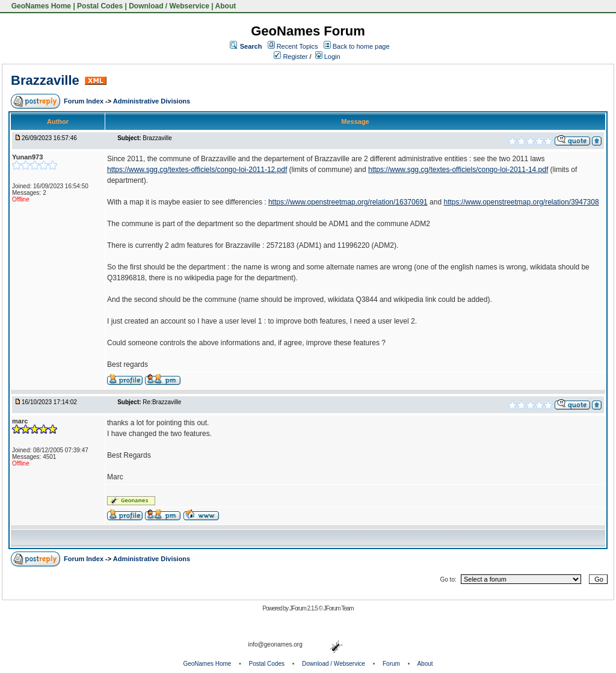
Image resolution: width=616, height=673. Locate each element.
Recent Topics (297, 46)
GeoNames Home (40, 6)
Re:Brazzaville (162, 402)
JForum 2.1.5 (304, 608)
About (226, 6)
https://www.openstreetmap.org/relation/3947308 (521, 202)
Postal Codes (100, 6)
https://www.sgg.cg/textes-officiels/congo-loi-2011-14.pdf (458, 170)
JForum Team (339, 608)
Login (328, 57)
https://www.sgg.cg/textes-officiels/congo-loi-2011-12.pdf (197, 170)
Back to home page (361, 46)
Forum (391, 664)
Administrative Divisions (152, 101)
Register (291, 57)
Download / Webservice (169, 6)
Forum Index (85, 101)
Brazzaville (45, 80)
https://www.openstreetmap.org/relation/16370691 (348, 202)
